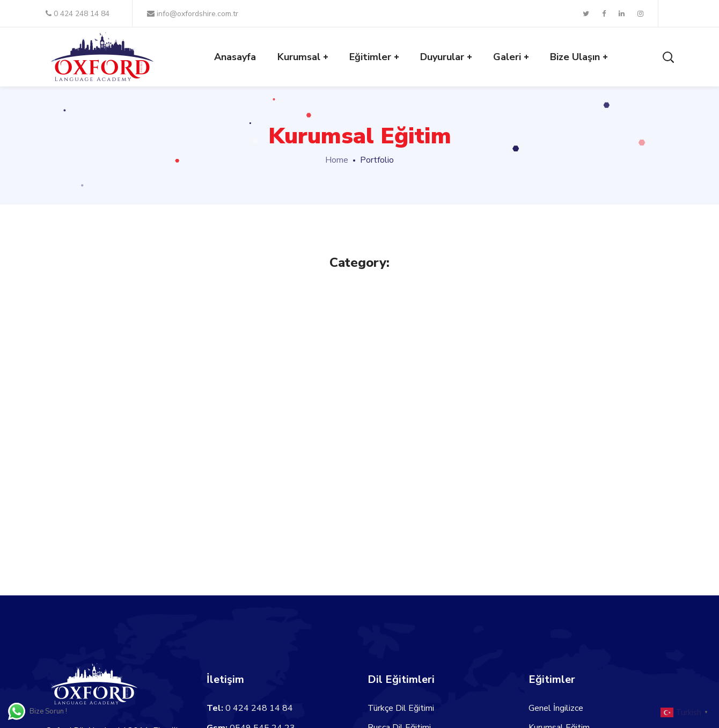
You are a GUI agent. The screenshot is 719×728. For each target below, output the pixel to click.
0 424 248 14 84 (78, 14)
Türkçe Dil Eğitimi (401, 708)
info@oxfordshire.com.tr (193, 14)
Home (337, 160)
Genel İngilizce (556, 708)
